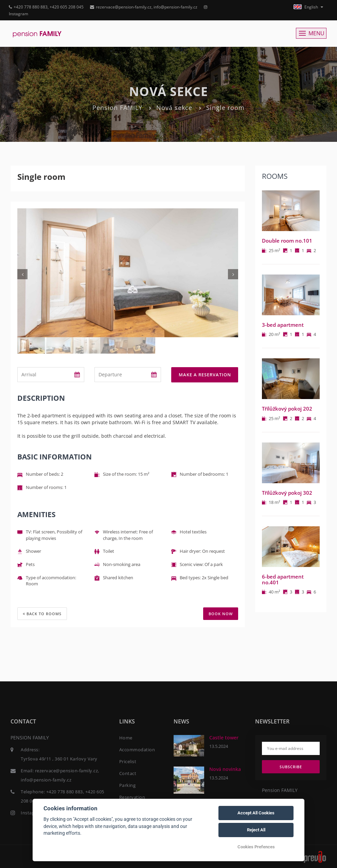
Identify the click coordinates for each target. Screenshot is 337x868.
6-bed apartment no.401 (283, 579)
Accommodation (137, 749)
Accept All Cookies (256, 813)
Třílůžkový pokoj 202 (287, 409)
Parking (128, 785)
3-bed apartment (283, 325)
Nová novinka (225, 769)
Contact (128, 773)
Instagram (32, 812)
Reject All (256, 830)
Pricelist (128, 761)
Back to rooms (42, 614)
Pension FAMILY (117, 108)
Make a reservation (205, 375)
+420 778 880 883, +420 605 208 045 (46, 7)
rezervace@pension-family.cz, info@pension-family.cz (144, 7)
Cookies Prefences (256, 847)
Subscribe (291, 766)
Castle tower (224, 737)
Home (126, 737)
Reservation (132, 797)
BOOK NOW (221, 614)
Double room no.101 (287, 241)
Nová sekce (174, 108)
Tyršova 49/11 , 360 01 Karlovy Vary (59, 758)
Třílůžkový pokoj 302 (287, 493)
